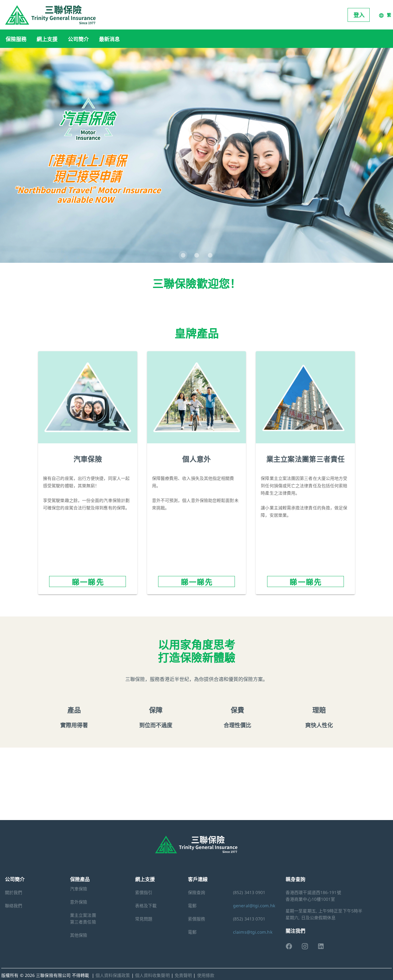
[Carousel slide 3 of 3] (210, 255)
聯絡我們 (14, 906)
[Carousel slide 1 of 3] (183, 255)
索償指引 (144, 892)
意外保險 (79, 902)
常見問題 (144, 919)
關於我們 (14, 892)
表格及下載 (146, 906)
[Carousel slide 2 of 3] (196, 255)
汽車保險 (79, 889)
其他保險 (79, 935)
